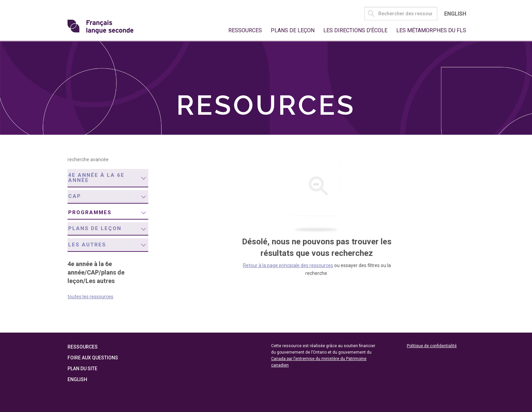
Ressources (245, 30)
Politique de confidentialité (432, 346)
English (455, 14)
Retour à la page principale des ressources (288, 265)
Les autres (87, 245)
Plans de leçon (293, 30)
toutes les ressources (90, 297)
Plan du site (82, 369)
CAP (75, 196)
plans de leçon (95, 228)
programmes (90, 212)
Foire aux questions (93, 358)
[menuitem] (108, 178)
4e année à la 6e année (96, 178)
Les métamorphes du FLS (431, 30)
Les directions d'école (355, 30)
